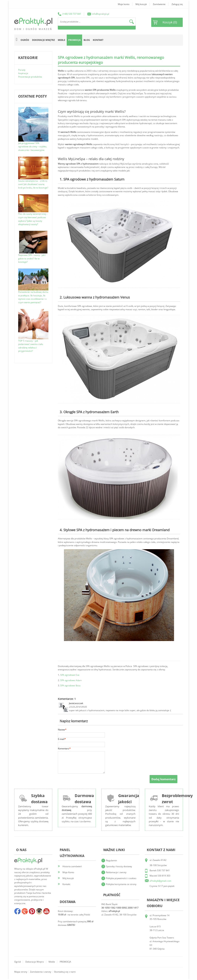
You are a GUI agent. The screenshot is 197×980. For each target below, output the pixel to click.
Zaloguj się (177, 4)
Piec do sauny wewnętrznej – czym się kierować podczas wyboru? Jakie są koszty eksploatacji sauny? (33, 219)
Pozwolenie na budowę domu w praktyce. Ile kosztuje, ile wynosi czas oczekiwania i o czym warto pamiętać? (33, 297)
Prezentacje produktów (30, 77)
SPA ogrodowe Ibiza (70, 685)
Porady (22, 70)
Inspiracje (23, 73)
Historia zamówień (72, 866)
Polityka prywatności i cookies (121, 878)
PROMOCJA (65, 962)
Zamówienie (159, 4)
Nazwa (61, 730)
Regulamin (111, 860)
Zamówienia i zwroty (41, 972)
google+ (25, 911)
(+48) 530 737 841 (72, 14)
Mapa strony (21, 972)
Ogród (18, 962)
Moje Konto (68, 872)
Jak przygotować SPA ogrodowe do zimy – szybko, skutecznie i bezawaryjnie (33, 147)
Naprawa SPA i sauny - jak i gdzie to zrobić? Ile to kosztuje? (32, 258)
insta (39, 911)
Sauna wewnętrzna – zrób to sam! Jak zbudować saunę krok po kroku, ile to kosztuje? (33, 184)
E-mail (61, 739)
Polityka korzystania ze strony (121, 884)
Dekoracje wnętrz (35, 962)
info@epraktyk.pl (101, 14)
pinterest (32, 911)
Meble (52, 962)
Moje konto (124, 4)
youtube (46, 911)
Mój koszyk (141, 4)
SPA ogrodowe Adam (71, 680)
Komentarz (63, 749)
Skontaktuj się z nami (65, 972)
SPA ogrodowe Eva (70, 675)
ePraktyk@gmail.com (160, 881)
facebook (17, 911)
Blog (87, 40)
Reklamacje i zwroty (116, 872)
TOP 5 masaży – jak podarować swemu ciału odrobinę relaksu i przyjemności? (31, 346)
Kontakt (98, 40)
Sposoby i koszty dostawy (119, 866)
